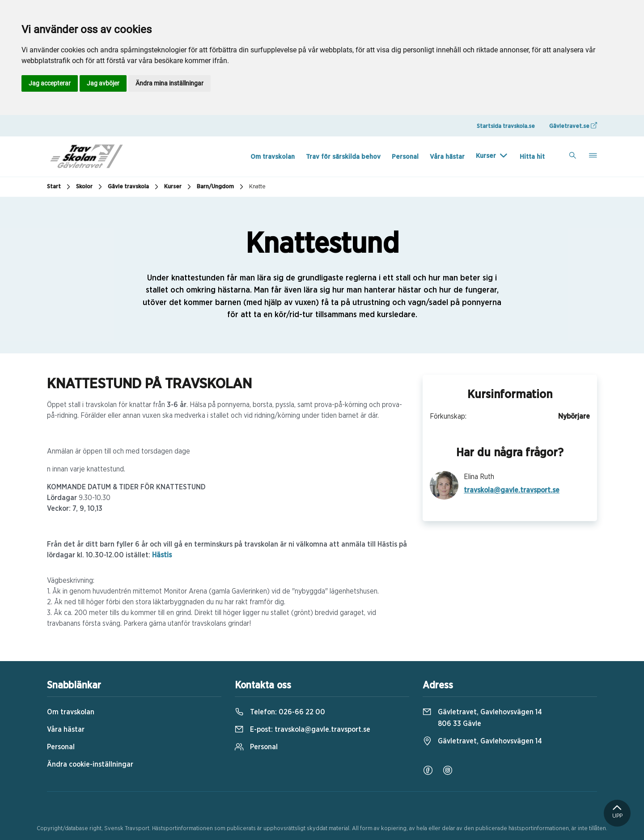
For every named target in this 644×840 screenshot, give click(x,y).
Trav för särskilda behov (343, 157)
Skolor (90, 187)
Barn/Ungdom (221, 187)
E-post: (303, 730)
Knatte (257, 187)
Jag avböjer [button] (103, 83)
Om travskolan (273, 157)
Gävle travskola (134, 187)
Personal (405, 157)
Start (60, 187)
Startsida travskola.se (506, 126)
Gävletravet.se (573, 126)
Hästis (162, 555)
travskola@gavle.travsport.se (512, 490)
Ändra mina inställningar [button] (169, 83)
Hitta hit (532, 157)
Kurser (486, 156)
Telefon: (280, 712)
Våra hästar (447, 157)
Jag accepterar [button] (50, 83)
